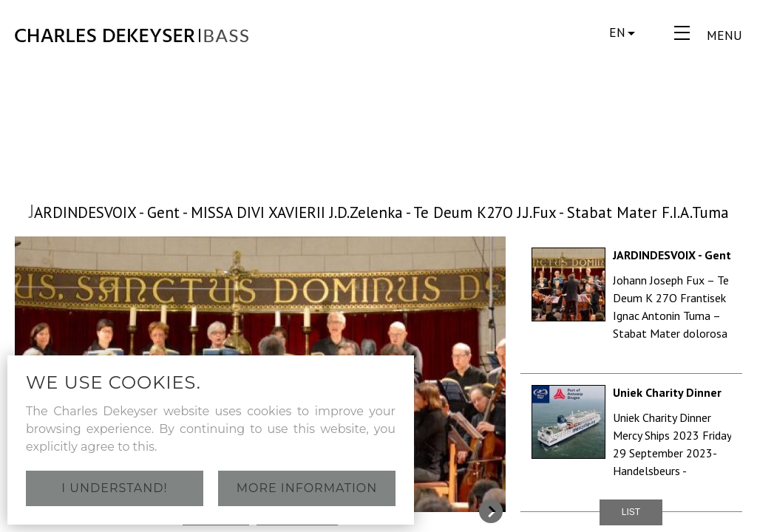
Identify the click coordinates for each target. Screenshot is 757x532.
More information (307, 488)
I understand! (114, 488)
